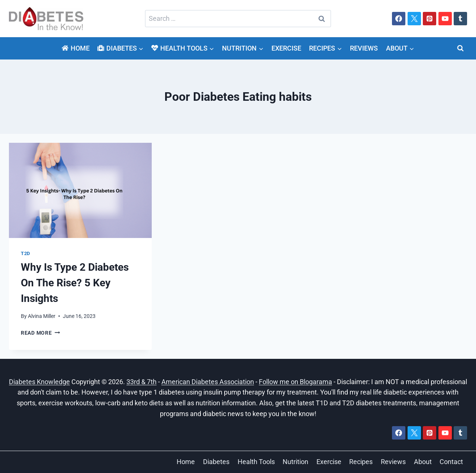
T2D (25, 253)
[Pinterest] (430, 19)
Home (75, 48)
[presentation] (80, 190)
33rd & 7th (141, 382)
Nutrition (295, 462)
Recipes (361, 462)
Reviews (364, 48)
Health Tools (256, 462)
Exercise (286, 48)
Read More (40, 333)
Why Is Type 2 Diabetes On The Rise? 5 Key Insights (75, 283)
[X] (414, 19)
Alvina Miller (42, 316)
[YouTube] (445, 19)
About (423, 462)
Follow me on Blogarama (295, 382)
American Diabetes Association (208, 382)
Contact (451, 462)
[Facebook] (399, 19)
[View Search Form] (460, 48)
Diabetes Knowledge (39, 382)
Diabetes (216, 462)
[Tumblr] (460, 19)
